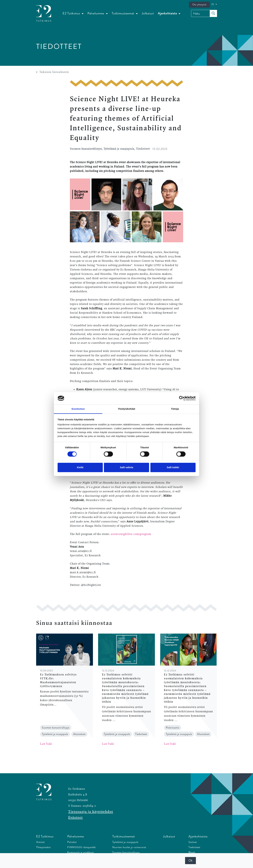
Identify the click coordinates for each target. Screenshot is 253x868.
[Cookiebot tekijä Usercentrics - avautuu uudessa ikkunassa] (181, 398)
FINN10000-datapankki (82, 847)
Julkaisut (148, 13)
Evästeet (76, 818)
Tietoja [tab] (175, 409)
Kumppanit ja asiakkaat (81, 852)
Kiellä (80, 467)
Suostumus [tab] (78, 409)
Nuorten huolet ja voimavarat (129, 847)
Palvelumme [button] (96, 13)
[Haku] (204, 13)
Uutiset (193, 842)
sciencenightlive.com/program (131, 534)
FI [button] (213, 4)
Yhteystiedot (43, 847)
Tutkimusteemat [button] (123, 13)
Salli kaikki (173, 467)
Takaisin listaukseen (53, 72)
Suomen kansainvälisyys (126, 852)
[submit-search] (213, 13)
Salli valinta (127, 467)
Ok (190, 860)
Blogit (192, 852)
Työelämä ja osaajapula (125, 842)
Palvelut (72, 842)
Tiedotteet (194, 847)
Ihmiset (40, 842)
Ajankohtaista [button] (168, 13)
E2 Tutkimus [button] (72, 13)
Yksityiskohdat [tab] (126, 409)
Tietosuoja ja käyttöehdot (91, 812)
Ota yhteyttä (199, 5)
